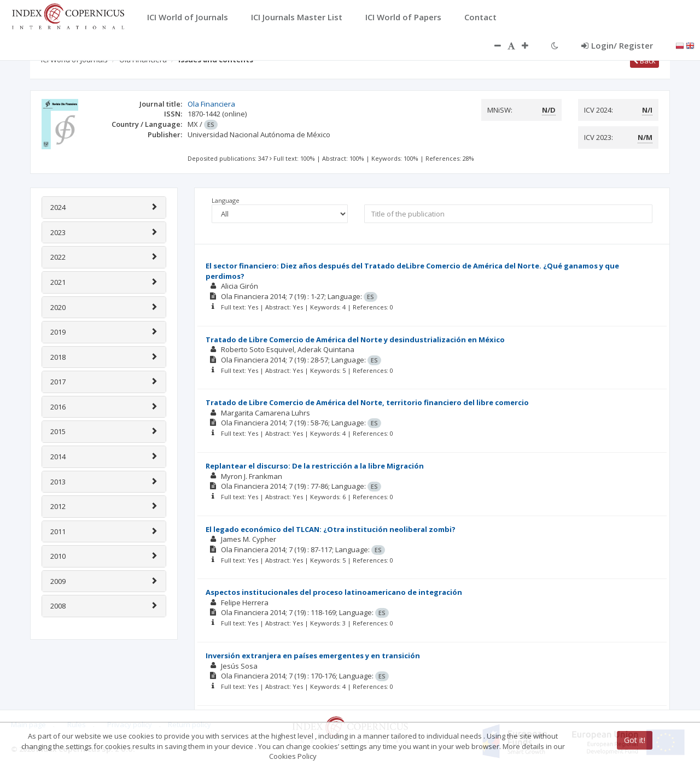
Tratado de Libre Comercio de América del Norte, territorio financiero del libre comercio (367, 402)
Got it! (635, 740)
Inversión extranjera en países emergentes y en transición (313, 656)
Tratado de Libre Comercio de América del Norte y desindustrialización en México (355, 340)
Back (644, 61)
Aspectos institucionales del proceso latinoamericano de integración (334, 592)
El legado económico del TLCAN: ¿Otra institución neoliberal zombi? (331, 529)
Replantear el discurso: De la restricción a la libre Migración (315, 466)
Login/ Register (617, 45)
